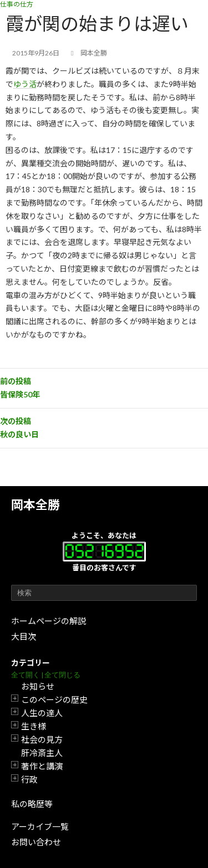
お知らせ (38, 686)
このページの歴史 (54, 699)
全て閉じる (62, 675)
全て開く (26, 675)
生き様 (34, 726)
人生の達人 (42, 713)
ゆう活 (25, 84)
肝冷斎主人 (42, 753)
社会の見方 (42, 739)
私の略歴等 (32, 804)
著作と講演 (42, 766)
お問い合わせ (36, 842)
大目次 (24, 636)
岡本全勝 (35, 505)
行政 (29, 779)
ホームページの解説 (49, 621)
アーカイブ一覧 (40, 826)
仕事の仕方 (17, 4)
